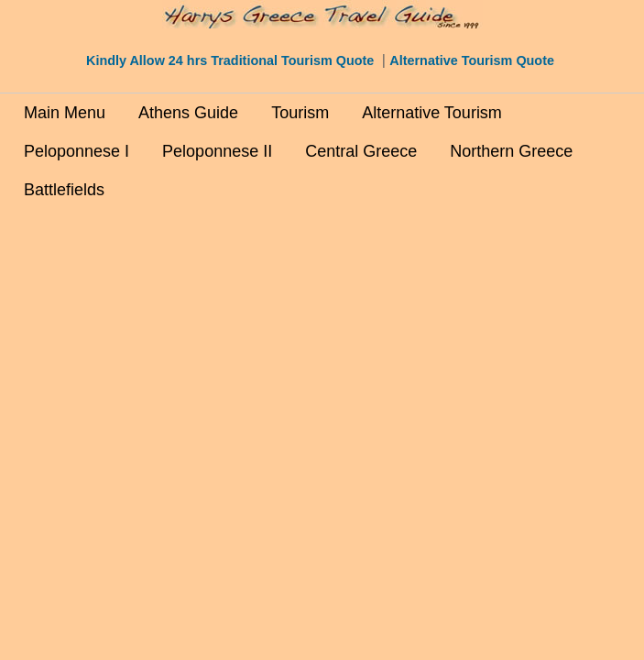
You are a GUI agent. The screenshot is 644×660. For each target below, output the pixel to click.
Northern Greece (511, 151)
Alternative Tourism (432, 113)
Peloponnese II (217, 151)
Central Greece (361, 151)
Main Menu (65, 113)
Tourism (300, 113)
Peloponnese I (76, 151)
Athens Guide (188, 113)
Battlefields (64, 190)
